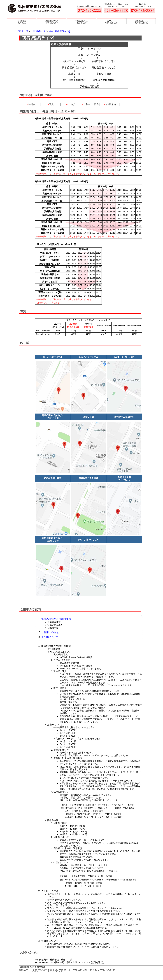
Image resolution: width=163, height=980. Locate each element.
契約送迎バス (141, 22)
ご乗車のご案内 (90, 104)
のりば (70, 104)
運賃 (51, 104)
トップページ (21, 31)
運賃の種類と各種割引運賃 (56, 619)
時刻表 (31, 104)
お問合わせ (110, 104)
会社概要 (22, 22)
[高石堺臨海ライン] (59, 31)
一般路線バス (81, 22)
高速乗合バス (52, 22)
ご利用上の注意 (50, 632)
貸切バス (111, 22)
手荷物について (50, 637)
